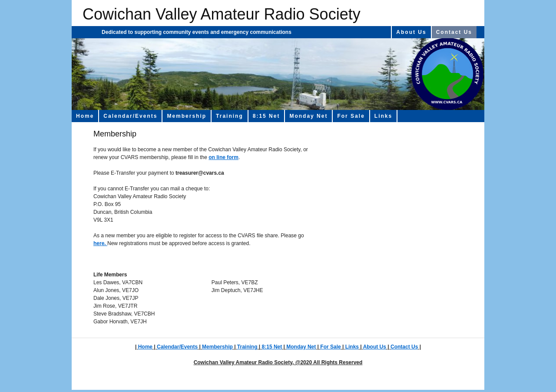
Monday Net (308, 116)
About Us (411, 32)
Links (383, 116)
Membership (187, 116)
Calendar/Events (130, 116)
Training (230, 116)
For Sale (351, 116)
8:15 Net (266, 116)
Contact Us (454, 32)
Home (85, 116)
